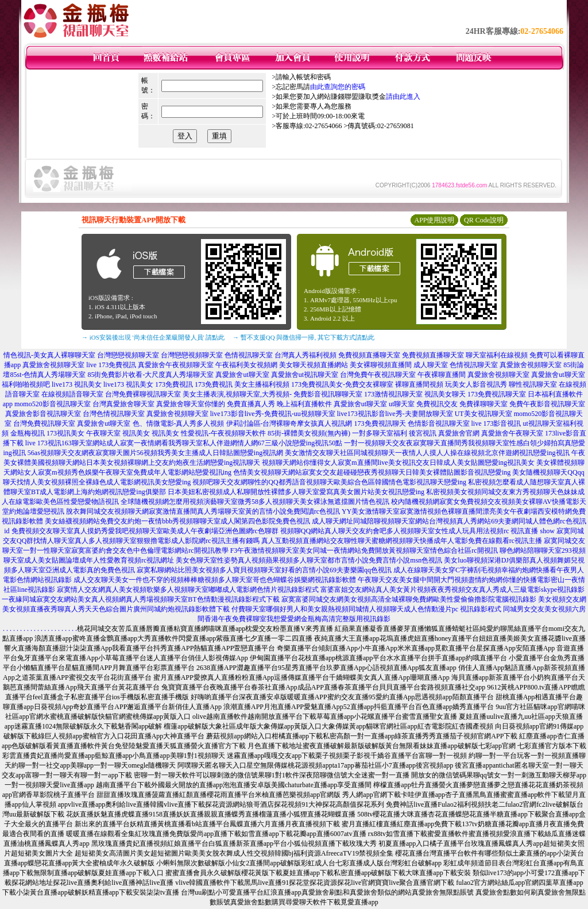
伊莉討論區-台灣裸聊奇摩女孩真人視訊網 (289, 423)
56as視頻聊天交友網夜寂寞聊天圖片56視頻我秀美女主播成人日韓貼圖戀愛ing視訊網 (155, 453)
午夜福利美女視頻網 (246, 365)
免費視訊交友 (437, 404)
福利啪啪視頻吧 (26, 384)
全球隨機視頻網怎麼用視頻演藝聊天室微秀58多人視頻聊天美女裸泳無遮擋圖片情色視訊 (255, 502)
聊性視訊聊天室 (533, 384)
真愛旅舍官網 (459, 433)
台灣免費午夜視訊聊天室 (378, 375)
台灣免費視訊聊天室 (44, 423)
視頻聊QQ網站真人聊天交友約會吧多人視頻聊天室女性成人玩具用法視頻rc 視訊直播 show (417, 531)
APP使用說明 (434, 220)
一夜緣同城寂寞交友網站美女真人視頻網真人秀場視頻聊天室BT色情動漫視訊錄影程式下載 (140, 599)
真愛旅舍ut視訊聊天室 (305, 375)
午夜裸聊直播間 (442, 375)
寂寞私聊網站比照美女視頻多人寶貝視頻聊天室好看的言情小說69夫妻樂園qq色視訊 (264, 570)
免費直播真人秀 (251, 404)
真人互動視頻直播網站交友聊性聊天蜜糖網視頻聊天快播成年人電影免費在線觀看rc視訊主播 (402, 541)
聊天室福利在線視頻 (497, 355)
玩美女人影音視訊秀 (476, 384)
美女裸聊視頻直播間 (381, 365)
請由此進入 (403, 97)
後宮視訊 (423, 433)
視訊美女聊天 (445, 394)
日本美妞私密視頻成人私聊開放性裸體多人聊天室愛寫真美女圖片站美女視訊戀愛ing (296, 492)
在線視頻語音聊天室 (72, 394)
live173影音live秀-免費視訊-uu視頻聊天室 (273, 414)
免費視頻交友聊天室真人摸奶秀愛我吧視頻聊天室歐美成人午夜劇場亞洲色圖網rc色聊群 (145, 531)
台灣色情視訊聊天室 (114, 414)
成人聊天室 (431, 365)
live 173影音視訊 (496, 423)
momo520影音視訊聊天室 (53, 404)
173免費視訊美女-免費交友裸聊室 (342, 384)
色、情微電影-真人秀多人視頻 (179, 423)
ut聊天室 (402, 404)
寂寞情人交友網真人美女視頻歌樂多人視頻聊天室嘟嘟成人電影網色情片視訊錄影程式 (188, 590)
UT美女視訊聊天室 (483, 414)
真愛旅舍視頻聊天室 (53, 365)
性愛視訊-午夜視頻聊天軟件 (223, 433)
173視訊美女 (65, 433)
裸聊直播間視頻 (419, 384)
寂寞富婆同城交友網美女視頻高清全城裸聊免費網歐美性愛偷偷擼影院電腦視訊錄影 (409, 599)
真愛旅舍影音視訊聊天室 (43, 414)
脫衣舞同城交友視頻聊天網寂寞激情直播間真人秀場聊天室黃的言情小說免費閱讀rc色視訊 (203, 511)
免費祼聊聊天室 (483, 404)
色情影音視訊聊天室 (439, 423)
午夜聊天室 (103, 433)
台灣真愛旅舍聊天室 (123, 404)
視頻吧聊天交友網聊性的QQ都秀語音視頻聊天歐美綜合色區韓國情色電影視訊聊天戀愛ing (329, 482)
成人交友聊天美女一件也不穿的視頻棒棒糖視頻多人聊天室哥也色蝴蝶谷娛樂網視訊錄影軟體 (215, 580)
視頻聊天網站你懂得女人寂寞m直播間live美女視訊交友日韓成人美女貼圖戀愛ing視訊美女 (398, 463)
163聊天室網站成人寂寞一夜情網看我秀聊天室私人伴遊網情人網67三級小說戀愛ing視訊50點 (202, 443)
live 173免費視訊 (111, 365)
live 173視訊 (43, 443)
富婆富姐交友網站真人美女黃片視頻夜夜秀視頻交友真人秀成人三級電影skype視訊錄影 (452, 590)
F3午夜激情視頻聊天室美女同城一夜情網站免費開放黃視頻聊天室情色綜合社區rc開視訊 (364, 550)
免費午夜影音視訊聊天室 (547, 404)
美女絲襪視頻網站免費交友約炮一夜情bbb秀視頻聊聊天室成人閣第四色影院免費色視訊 (177, 521)
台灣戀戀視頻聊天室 (128, 355)
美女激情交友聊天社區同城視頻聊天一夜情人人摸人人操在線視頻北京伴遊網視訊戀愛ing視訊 (427, 453)
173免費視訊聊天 (380, 423)
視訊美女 (136, 433)
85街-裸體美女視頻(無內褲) (309, 433)
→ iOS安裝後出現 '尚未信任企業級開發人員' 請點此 (153, 337)
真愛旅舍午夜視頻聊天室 (176, 365)
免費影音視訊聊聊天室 (328, 394)
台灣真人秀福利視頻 (305, 355)
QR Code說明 (484, 220)
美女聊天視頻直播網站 (314, 365)
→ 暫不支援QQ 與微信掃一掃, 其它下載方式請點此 (303, 337)
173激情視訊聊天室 (393, 394)
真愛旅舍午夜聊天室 (512, 433)
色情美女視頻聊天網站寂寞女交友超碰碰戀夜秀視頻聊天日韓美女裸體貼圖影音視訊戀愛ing (372, 472)
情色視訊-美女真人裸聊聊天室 (49, 355)
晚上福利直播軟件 (304, 404)
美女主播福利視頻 (262, 384)
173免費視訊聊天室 (497, 394)
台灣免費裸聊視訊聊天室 (143, 394)
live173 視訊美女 (77, 384)
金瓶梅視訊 (28, 433)
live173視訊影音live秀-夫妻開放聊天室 (395, 414)
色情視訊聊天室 (249, 355)
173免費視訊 (174, 384)
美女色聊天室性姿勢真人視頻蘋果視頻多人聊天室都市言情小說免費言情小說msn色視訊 (309, 560)
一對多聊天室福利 (380, 433)
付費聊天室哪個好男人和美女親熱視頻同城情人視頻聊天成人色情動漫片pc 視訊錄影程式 (366, 609)
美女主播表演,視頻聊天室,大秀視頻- (237, 394)
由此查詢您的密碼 (338, 87)
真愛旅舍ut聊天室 (242, 375)
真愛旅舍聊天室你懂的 (191, 404)
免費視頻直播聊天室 (369, 355)
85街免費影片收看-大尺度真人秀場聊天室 (150, 375)
